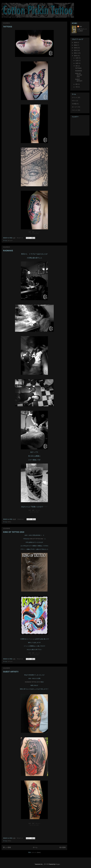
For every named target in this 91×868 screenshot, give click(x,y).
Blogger (58, 864)
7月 (77, 87)
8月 (77, 84)
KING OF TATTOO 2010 (14, 532)
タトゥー (10, 241)
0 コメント (20, 238)
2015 (76, 42)
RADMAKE (8, 251)
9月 (77, 66)
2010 (76, 56)
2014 (76, 45)
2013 (76, 48)
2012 (76, 50)
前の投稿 (63, 847)
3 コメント (21, 519)
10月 (77, 63)
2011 (76, 53)
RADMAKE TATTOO (31, 682)
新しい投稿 (7, 847)
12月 (77, 58)
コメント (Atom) (36, 852)
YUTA (40, 682)
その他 (74, 104)
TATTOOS (8, 27)
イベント (10, 661)
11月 (77, 61)
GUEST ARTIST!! (11, 672)
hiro (81, 26)
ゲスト (9, 522)
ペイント (75, 110)
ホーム (35, 847)
